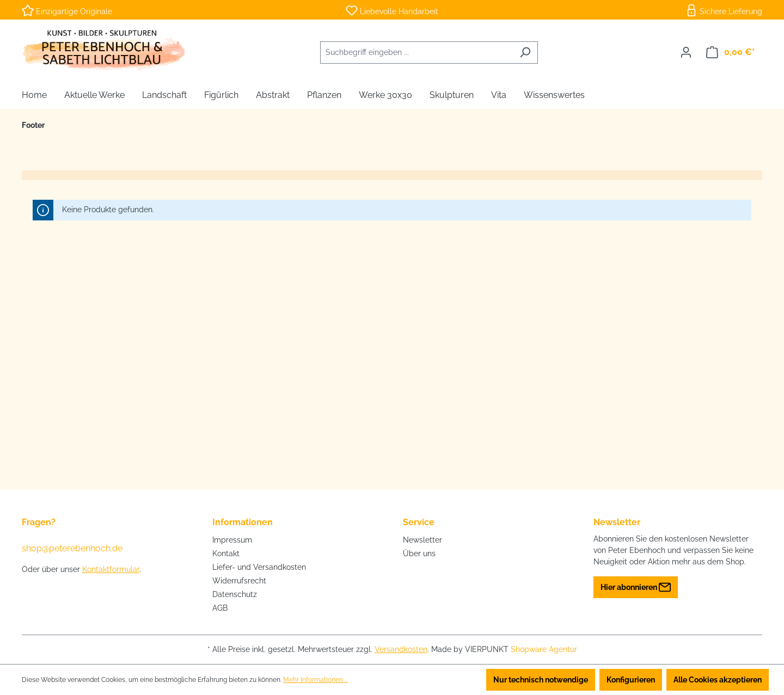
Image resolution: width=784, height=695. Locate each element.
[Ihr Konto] (686, 52)
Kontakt (226, 553)
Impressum (232, 540)
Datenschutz (235, 594)
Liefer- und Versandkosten (259, 567)
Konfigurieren (631, 680)
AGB (220, 608)
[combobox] (416, 53)
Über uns (419, 553)
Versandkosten (401, 649)
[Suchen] (525, 53)
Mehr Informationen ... (316, 680)
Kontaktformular (111, 569)
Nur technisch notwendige (541, 680)
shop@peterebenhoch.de (72, 548)
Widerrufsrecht (239, 581)
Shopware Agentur (544, 649)
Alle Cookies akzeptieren (718, 680)
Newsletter (422, 540)
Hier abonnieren (636, 585)
